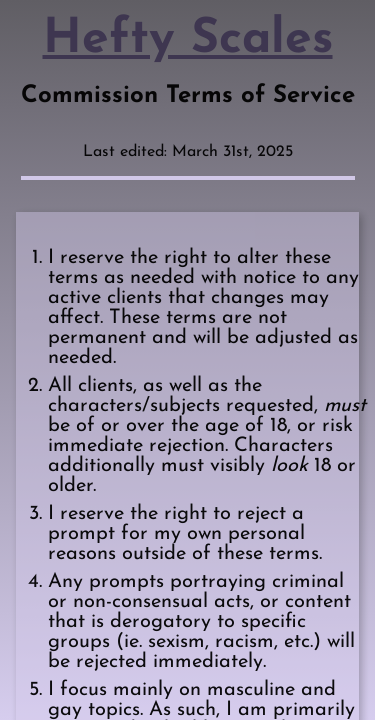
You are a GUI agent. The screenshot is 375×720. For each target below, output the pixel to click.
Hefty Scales (188, 40)
